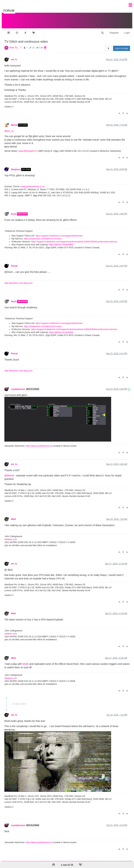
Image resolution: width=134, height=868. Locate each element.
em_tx (14, 56)
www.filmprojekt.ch (28, 148)
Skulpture (16, 166)
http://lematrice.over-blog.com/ (19, 280)
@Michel (9, 472)
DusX (14, 211)
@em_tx (9, 128)
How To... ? (15, 44)
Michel (14, 122)
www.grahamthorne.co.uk (33, 183)
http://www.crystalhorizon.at (39, 442)
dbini (13, 516)
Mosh (25, 660)
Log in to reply (122, 45)
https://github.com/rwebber (61, 241)
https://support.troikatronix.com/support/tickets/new (59, 232)
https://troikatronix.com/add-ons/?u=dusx (43, 235)
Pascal (14, 262)
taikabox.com (11, 536)
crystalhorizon (18, 386)
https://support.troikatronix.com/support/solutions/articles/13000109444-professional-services (74, 238)
